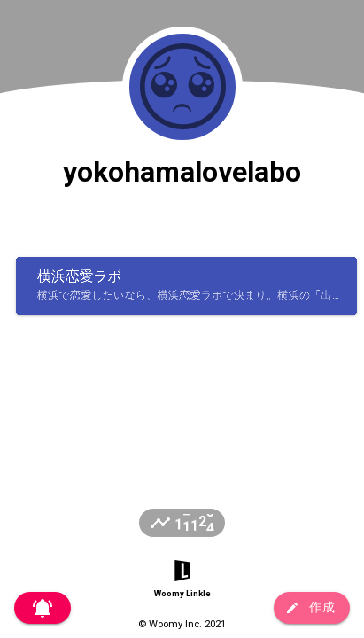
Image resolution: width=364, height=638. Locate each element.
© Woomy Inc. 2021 (182, 624)
